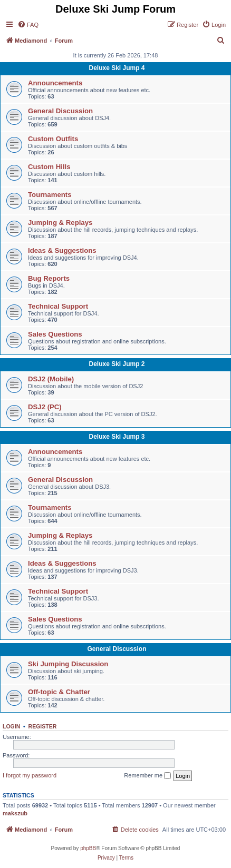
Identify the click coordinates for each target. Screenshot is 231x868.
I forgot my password (30, 775)
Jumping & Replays (60, 223)
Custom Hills (49, 167)
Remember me (147, 776)
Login (11, 726)
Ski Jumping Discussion (68, 664)
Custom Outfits (53, 139)
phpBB (88, 848)
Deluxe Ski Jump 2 (117, 364)
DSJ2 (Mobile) (51, 379)
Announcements (55, 83)
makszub (15, 813)
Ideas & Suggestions (62, 250)
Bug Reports (49, 278)
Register (43, 726)
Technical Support (58, 306)
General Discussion (60, 111)
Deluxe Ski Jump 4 (117, 68)
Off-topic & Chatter (59, 692)
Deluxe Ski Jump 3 (117, 437)
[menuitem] (28, 25)
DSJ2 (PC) (45, 407)
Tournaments (50, 195)
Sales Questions (55, 334)
